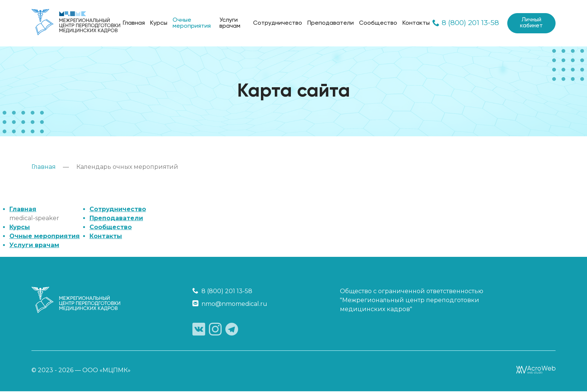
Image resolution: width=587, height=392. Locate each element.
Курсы (159, 23)
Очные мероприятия (192, 23)
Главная (134, 23)
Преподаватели (329, 23)
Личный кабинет (530, 23)
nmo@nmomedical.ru (230, 304)
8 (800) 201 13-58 (464, 23)
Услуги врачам (229, 23)
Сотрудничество (276, 23)
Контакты (415, 23)
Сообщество (377, 23)
